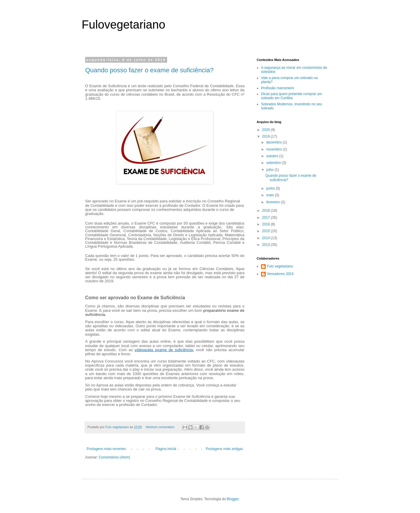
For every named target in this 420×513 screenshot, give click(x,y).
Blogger (233, 499)
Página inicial (166, 449)
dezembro (275, 142)
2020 (267, 130)
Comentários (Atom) (114, 457)
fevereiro (274, 202)
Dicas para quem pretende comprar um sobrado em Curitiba (292, 96)
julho (271, 170)
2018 (267, 211)
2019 (267, 136)
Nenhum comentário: (161, 427)
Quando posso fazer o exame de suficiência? (149, 70)
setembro (274, 163)
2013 (267, 245)
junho (271, 188)
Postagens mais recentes (106, 449)
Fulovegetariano (124, 24)
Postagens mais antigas (224, 449)
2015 (267, 231)
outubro (273, 156)
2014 (267, 238)
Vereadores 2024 (280, 274)
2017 (267, 218)
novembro (275, 149)
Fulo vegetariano (280, 266)
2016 (267, 224)
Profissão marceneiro (278, 88)
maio (271, 195)
